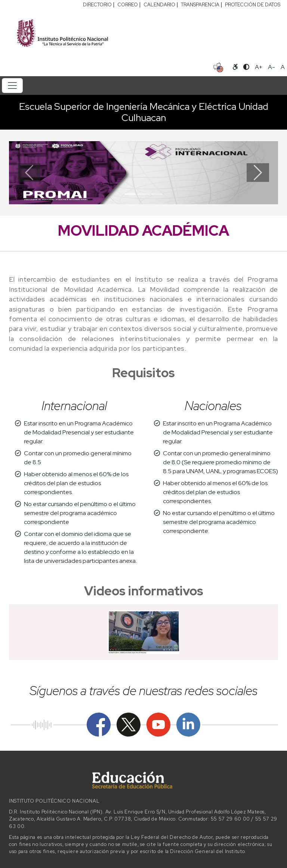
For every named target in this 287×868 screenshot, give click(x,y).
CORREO (128, 5)
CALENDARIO (159, 5)
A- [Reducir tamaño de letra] (271, 67)
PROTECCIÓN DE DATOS (253, 5)
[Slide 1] (130, 194)
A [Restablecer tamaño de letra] (283, 67)
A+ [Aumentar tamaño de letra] (259, 67)
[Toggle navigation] (12, 86)
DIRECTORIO (97, 5)
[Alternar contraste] (246, 67)
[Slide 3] (157, 194)
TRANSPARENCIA (200, 5)
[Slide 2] (143, 194)
